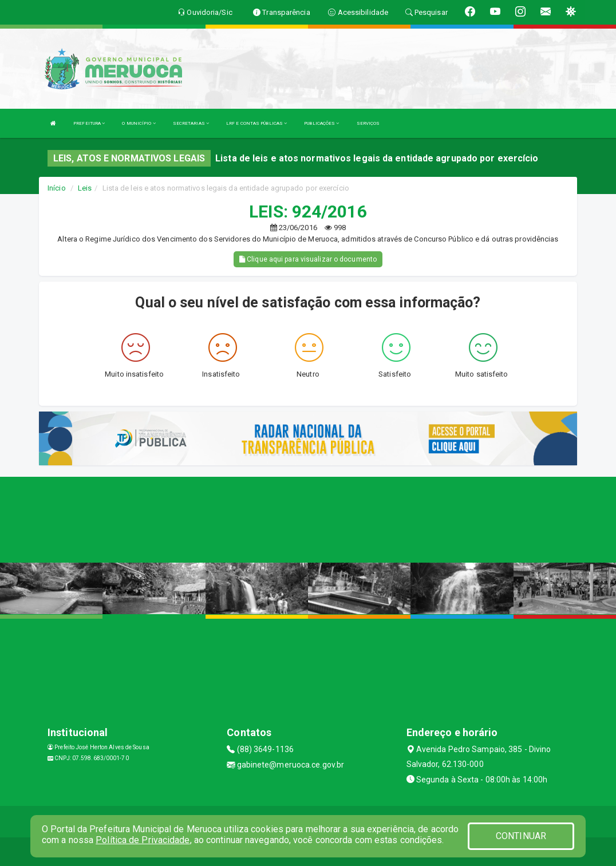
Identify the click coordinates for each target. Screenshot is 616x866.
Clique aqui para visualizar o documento (308, 259)
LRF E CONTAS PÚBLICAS (256, 123)
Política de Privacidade (143, 840)
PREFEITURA (89, 123)
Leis (85, 188)
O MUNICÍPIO (139, 123)
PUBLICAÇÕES (321, 123)
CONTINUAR (521, 836)
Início (57, 188)
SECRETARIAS (191, 123)
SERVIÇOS (368, 123)
